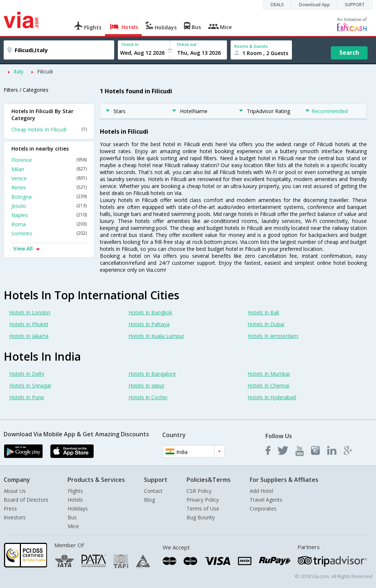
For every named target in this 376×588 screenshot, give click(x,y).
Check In (130, 44)
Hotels (75, 500)
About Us (15, 491)
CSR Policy (199, 491)
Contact (153, 491)
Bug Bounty (201, 517)
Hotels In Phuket (29, 324)
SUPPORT (355, 5)
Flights (75, 491)
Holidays (78, 508)
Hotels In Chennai (268, 385)
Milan (49, 169)
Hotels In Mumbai (269, 374)
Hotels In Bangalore (152, 374)
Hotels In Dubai (266, 324)
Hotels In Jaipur (147, 385)
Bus (72, 517)
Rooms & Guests (251, 46)
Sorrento (49, 233)
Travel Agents (266, 500)
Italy (19, 71)
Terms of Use (203, 508)
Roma (49, 224)
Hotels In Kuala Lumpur (156, 336)
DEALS (277, 5)
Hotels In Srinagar (30, 385)
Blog (149, 500)
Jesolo (49, 206)
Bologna (49, 197)
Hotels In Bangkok (150, 312)
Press (10, 508)
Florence (49, 160)
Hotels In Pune (27, 397)
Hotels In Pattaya (149, 324)
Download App (314, 5)
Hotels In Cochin (148, 397)
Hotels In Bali (263, 312)
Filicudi (45, 71)
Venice (49, 178)
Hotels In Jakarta (29, 336)
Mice (73, 526)
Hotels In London (30, 312)
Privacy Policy (203, 500)
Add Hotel (261, 491)
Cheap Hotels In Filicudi (49, 129)
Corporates (263, 508)
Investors (15, 517)
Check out (187, 44)
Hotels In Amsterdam (273, 336)
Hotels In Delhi (27, 374)
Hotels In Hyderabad (272, 397)
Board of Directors (26, 500)
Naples (49, 215)
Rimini (49, 187)
